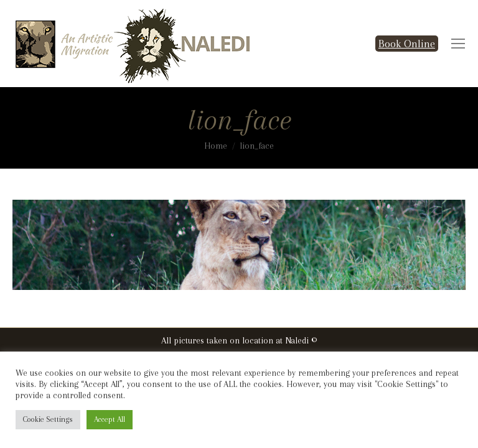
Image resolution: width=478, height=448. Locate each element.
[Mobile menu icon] (458, 44)
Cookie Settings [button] (48, 419)
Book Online (407, 44)
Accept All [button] (110, 419)
